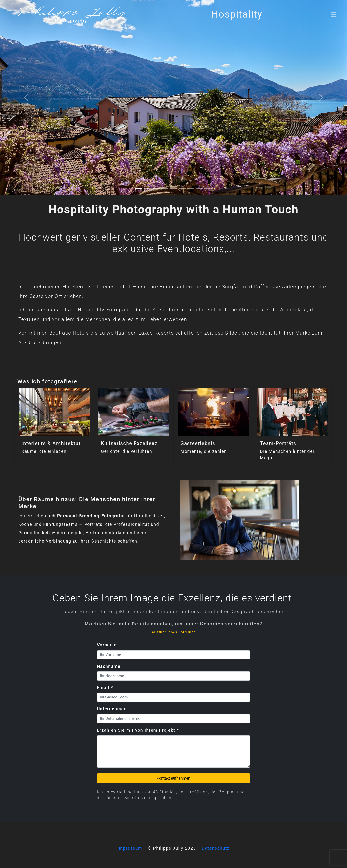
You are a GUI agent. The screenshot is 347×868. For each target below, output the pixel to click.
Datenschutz (216, 848)
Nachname (109, 666)
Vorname (107, 645)
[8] (208, 188)
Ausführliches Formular (173, 632)
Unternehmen (112, 709)
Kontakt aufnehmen (173, 778)
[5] (182, 188)
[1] (147, 188)
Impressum (130, 848)
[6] (191, 188)
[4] (173, 188)
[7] (200, 188)
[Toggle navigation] (334, 14)
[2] (156, 188)
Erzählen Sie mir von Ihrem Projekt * (138, 730)
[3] (165, 188)
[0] (139, 188)
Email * (105, 688)
